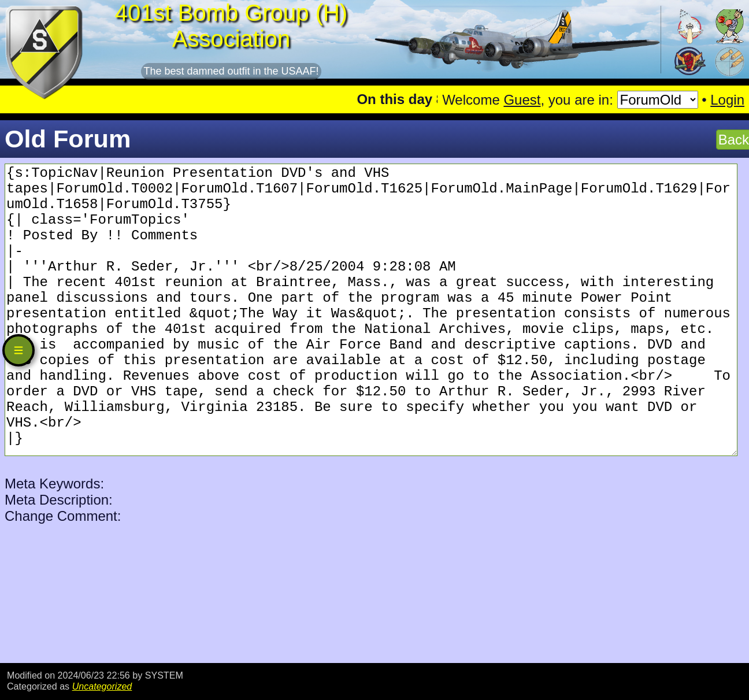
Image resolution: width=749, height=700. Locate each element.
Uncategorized (102, 686)
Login (727, 100)
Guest (522, 100)
